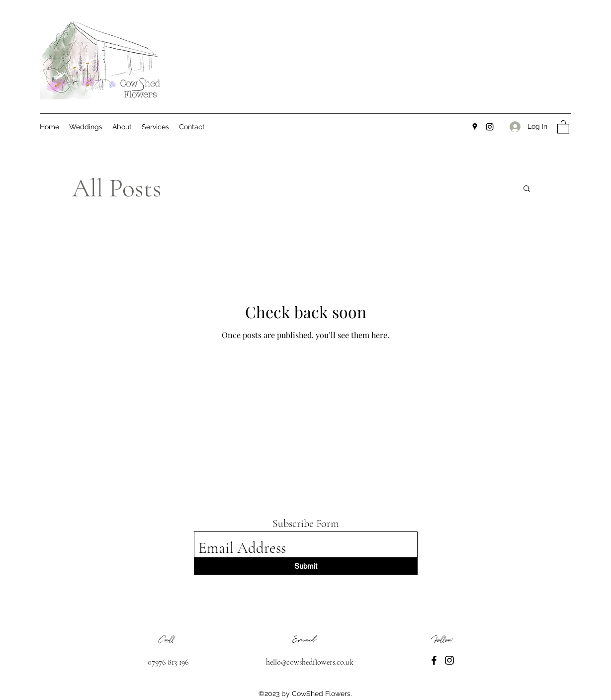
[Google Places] (475, 127)
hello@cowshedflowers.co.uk (310, 662)
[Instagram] (490, 127)
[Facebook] (434, 660)
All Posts (117, 188)
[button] (563, 127)
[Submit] (306, 566)
